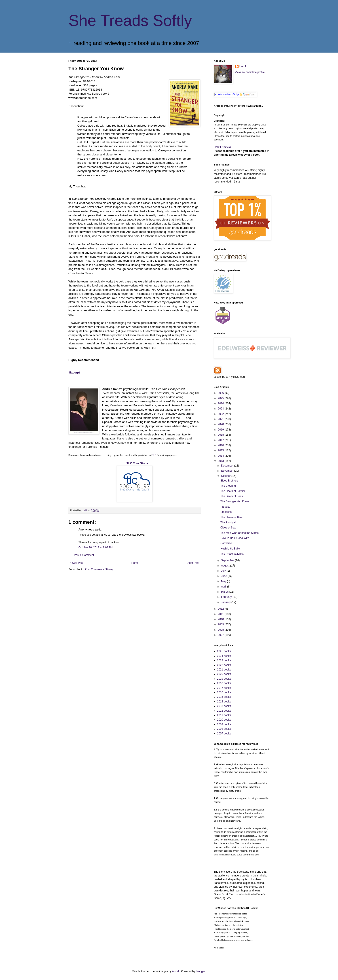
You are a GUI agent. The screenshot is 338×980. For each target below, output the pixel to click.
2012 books (224, 711)
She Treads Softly (130, 21)
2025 (221, 398)
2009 (221, 624)
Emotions (226, 512)
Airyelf (176, 971)
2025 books (224, 651)
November (228, 471)
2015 (221, 450)
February (227, 597)
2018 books (224, 683)
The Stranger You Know (235, 501)
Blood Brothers (229, 481)
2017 (221, 440)
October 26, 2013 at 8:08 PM (95, 547)
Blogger (200, 971)
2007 (221, 635)
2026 (221, 393)
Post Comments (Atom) (99, 569)
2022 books (224, 665)
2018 (221, 435)
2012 (221, 609)
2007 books (224, 734)
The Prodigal (228, 522)
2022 (221, 414)
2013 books (224, 706)
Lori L (243, 66)
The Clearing (228, 486)
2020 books (224, 674)
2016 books (224, 692)
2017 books (224, 688)
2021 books (224, 670)
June (224, 576)
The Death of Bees (232, 496)
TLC (154, 455)
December (228, 466)
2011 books (224, 715)
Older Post (193, 563)
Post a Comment (84, 555)
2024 (221, 403)
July (224, 571)
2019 (221, 430)
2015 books (224, 697)
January (226, 602)
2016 (221, 445)
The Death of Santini (233, 491)
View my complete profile (250, 72)
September (228, 560)
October (226, 476)
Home (135, 563)
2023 (221, 409)
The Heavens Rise (231, 517)
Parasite (225, 507)
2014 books (224, 702)
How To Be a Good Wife (235, 538)
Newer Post (76, 563)
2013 (221, 461)
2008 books (224, 729)
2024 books (224, 656)
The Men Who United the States (240, 533)
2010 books (224, 720)
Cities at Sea (228, 528)
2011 (221, 614)
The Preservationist (232, 554)
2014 (221, 456)
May (224, 581)
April (224, 587)
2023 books (224, 660)
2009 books (224, 724)
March (225, 592)
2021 (221, 419)
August (226, 566)
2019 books (224, 679)
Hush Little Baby (230, 549)
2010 (221, 619)
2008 (221, 630)
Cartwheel (226, 543)
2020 (221, 424)
